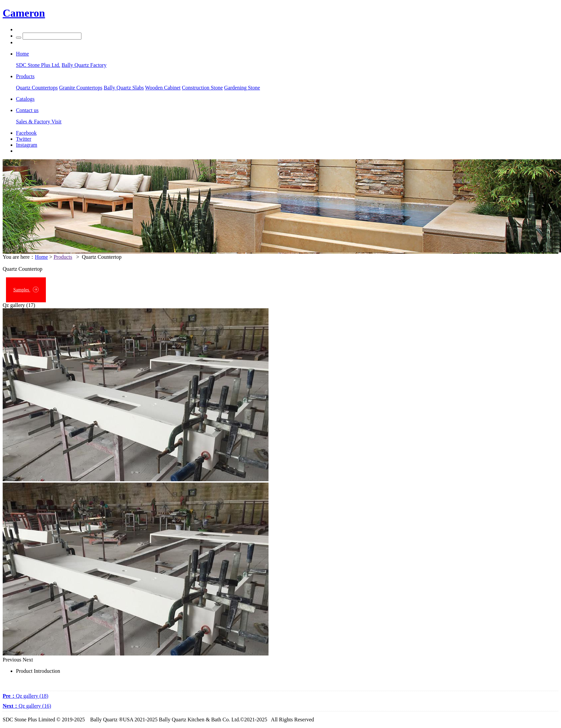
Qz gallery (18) (25, 696)
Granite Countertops (81, 88)
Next (28, 660)
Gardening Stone (242, 88)
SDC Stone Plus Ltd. (38, 65)
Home (41, 257)
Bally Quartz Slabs (124, 88)
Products (63, 257)
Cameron (24, 13)
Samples (26, 290)
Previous (12, 660)
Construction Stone (202, 88)
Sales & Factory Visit (39, 122)
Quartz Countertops (37, 88)
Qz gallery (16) (27, 706)
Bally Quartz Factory (84, 65)
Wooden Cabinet (163, 88)
